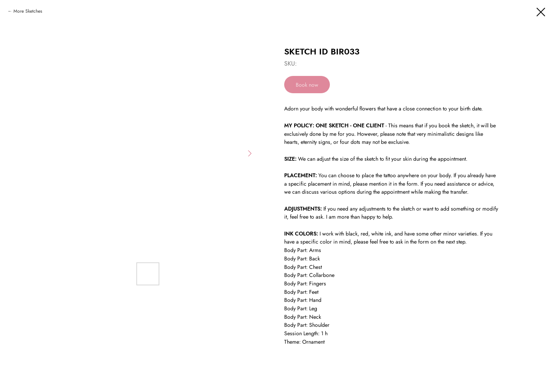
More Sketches (28, 11)
